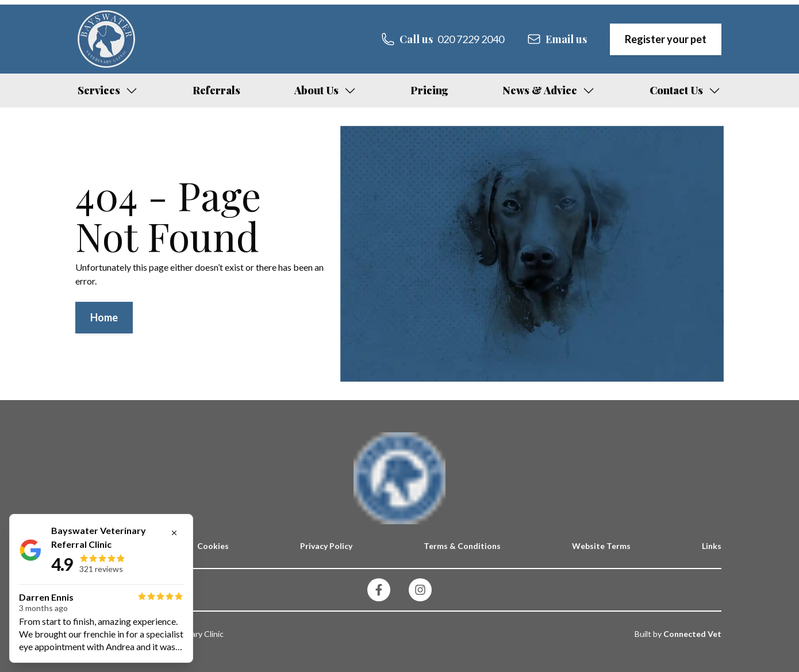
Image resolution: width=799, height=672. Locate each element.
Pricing (429, 90)
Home (104, 317)
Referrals (216, 90)
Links (712, 546)
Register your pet (666, 39)
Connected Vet (692, 634)
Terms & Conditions (462, 546)
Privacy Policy (326, 546)
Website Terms (601, 546)
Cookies (213, 546)
